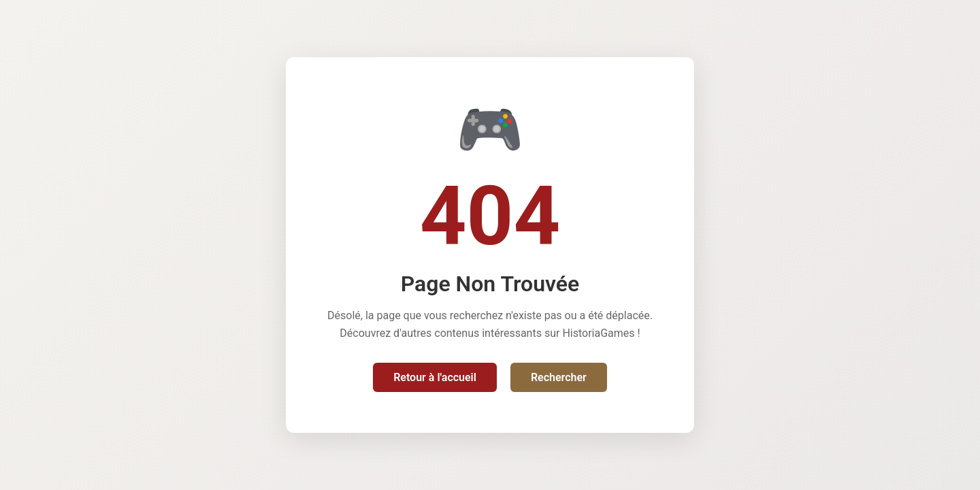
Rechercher (559, 377)
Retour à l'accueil (435, 377)
